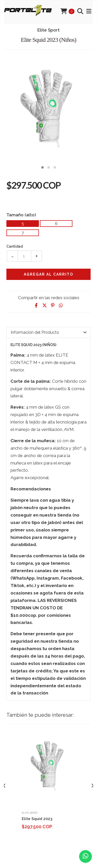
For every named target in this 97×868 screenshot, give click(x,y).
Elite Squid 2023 (37, 819)
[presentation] (4, 786)
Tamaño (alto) (21, 215)
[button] (42, 167)
